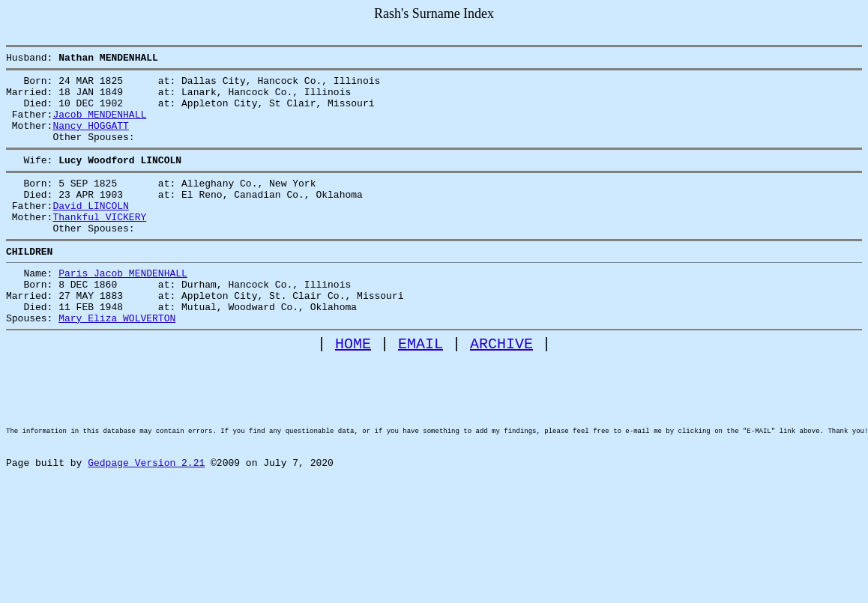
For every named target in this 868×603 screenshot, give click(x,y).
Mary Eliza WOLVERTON (117, 360)
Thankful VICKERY (99, 243)
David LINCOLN (90, 230)
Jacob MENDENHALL (99, 125)
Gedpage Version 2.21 (146, 533)
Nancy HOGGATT (90, 139)
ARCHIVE (501, 388)
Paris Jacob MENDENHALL (123, 306)
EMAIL (421, 388)
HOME (353, 388)
